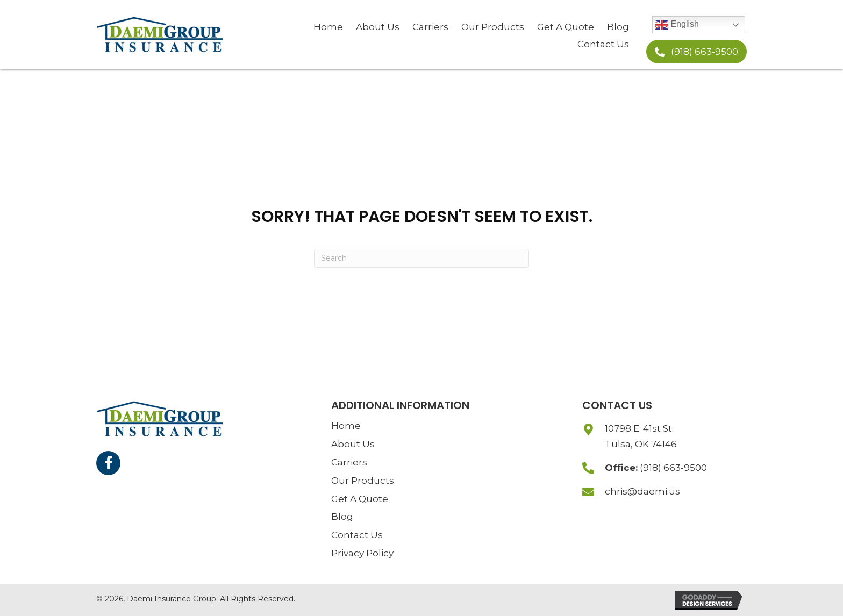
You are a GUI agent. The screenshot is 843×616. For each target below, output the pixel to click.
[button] (696, 52)
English (677, 25)
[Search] (421, 258)
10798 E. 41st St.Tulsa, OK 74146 (641, 436)
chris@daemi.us (642, 491)
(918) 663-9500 (673, 468)
